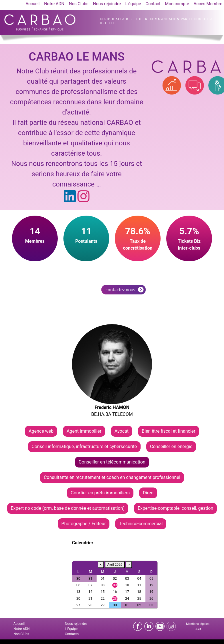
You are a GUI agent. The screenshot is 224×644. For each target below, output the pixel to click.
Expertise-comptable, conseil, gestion (175, 508)
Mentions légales (198, 624)
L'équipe (133, 4)
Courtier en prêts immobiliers (100, 493)
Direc (148, 493)
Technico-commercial (141, 524)
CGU (198, 629)
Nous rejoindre (107, 4)
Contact (153, 4)
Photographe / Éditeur (84, 524)
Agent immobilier (84, 431)
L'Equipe (71, 629)
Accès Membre (208, 4)
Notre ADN (54, 4)
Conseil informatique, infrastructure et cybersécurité (84, 447)
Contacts (72, 634)
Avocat (122, 431)
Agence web (41, 431)
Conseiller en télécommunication (112, 462)
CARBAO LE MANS (76, 57)
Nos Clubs (79, 4)
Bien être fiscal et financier (169, 431)
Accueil (32, 4)
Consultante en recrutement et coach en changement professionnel (112, 477)
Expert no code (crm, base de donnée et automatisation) (68, 508)
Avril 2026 (115, 565)
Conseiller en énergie (171, 447)
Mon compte (177, 4)
